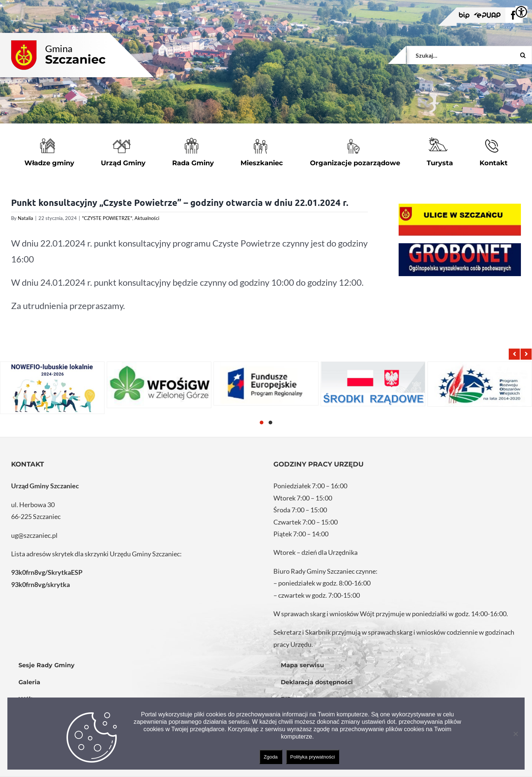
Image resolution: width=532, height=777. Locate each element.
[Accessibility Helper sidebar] (521, 12)
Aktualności (147, 218)
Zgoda (271, 757)
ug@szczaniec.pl (34, 535)
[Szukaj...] (469, 55)
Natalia (25, 218)
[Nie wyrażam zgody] (515, 734)
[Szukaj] (523, 55)
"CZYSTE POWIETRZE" (107, 218)
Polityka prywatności (313, 757)
